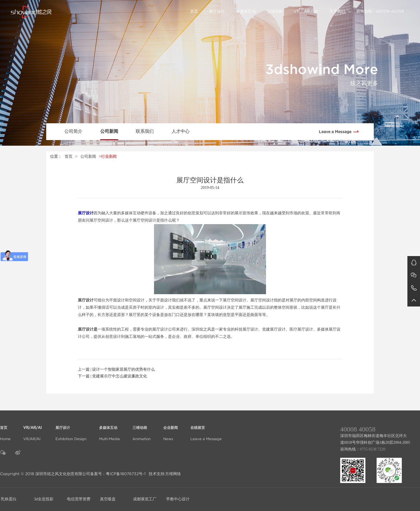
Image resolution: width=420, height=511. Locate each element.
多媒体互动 (246, 11)
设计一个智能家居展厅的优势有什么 (123, 369)
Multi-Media (109, 430)
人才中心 (181, 131)
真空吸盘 (108, 499)
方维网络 (173, 474)
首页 (194, 11)
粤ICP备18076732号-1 (126, 474)
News (171, 430)
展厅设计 (217, 11)
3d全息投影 (44, 499)
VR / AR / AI (306, 11)
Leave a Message (341, 131)
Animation (142, 430)
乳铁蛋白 (9, 499)
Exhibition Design (71, 430)
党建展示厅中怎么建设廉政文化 (120, 376)
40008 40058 (358, 429)
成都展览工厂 (145, 499)
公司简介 (73, 131)
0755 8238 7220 (373, 449)
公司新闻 (109, 131)
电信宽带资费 (79, 499)
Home (5, 430)
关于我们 (337, 11)
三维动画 (275, 11)
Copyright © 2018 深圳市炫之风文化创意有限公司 (45, 474)
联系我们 (145, 131)
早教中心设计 (178, 499)
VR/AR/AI (33, 430)
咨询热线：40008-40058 (380, 11)
